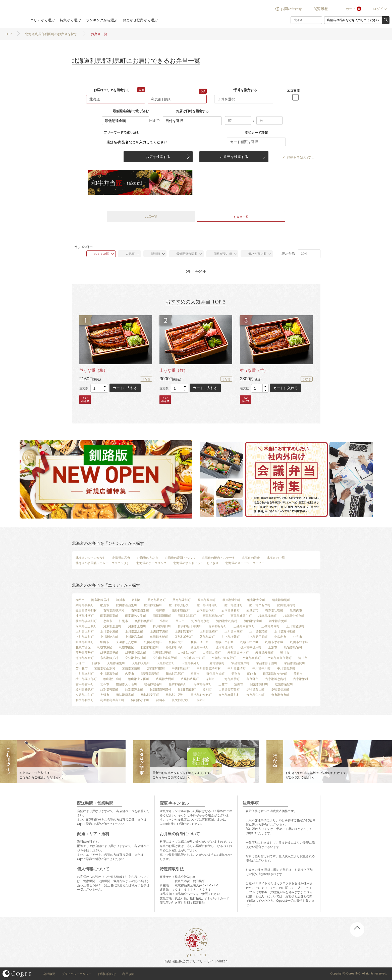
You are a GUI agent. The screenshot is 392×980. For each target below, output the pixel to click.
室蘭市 (239, 684)
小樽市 (164, 621)
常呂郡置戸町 (240, 663)
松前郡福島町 (178, 684)
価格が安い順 (220, 254)
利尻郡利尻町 (85, 700)
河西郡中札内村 (227, 621)
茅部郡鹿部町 (184, 637)
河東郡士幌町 (137, 626)
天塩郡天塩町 (141, 663)
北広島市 (280, 637)
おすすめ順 (99, 254)
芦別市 (136, 600)
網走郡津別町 (281, 600)
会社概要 (49, 974)
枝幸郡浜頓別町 (86, 621)
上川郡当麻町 (234, 632)
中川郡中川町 (261, 668)
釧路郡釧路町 (85, 642)
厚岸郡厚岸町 (206, 600)
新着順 (153, 254)
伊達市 (80, 663)
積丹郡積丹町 (85, 653)
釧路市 (105, 642)
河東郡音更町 (278, 621)
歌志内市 (296, 610)
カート (351, 9)
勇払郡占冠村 (175, 695)
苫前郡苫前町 (131, 668)
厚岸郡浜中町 (231, 600)
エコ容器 (293, 90)
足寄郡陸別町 (182, 600)
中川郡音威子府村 (209, 668)
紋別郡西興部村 (160, 690)
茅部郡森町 (207, 637)
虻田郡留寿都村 (86, 610)
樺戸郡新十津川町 (190, 626)
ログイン (380, 9)
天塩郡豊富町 (166, 663)
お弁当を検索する (234, 157)
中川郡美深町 (286, 668)
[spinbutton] (99, 388)
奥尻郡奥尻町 (144, 621)
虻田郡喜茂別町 (127, 605)
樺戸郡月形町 (218, 626)
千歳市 (96, 663)
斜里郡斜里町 (162, 653)
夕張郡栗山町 (255, 690)
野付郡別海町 (215, 674)
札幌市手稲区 (274, 642)
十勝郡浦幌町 (215, 663)
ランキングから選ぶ (102, 20)
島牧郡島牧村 (293, 647)
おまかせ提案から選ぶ (140, 20)
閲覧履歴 (321, 9)
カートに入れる (125, 388)
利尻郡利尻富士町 (112, 700)
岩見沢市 (252, 610)
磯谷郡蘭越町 (181, 610)
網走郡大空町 (256, 600)
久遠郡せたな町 (127, 642)
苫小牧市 (82, 668)
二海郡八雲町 (231, 679)
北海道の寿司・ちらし (180, 558)
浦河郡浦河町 (85, 616)
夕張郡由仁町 (85, 695)
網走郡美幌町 (85, 605)
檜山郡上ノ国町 (139, 679)
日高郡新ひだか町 (275, 674)
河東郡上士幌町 (86, 626)
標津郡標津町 (225, 647)
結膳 (13, 14)
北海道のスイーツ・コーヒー (245, 563)
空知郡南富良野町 (279, 658)
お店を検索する (158, 157)
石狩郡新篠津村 (114, 610)
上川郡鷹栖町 (209, 632)
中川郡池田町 (181, 668)
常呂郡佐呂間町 (295, 663)
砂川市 (285, 653)
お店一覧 (151, 217)
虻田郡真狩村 (286, 605)
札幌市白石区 (225, 642)
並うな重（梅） (93, 370)
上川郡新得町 (184, 632)
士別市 (273, 647)
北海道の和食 (121, 558)
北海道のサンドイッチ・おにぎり (196, 563)
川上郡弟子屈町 (257, 637)
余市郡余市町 (280, 695)
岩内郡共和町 (231, 610)
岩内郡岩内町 (206, 610)
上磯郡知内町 (270, 626)
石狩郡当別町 (140, 610)
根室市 (195, 674)
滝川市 (303, 658)
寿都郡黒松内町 (238, 653)
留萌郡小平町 (140, 700)
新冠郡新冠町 (150, 674)
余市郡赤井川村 (229, 695)
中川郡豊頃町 (237, 668)
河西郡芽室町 (253, 621)
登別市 (236, 674)
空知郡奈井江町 (194, 658)
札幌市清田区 (200, 642)
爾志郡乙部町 (175, 674)
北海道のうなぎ (148, 558)
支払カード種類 (256, 133)
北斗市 (105, 684)
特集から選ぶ (70, 20)
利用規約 (128, 974)
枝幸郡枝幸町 (267, 616)
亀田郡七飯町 (159, 637)
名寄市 (130, 674)
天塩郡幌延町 (191, 663)
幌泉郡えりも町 (127, 684)
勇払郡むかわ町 (201, 695)
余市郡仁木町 (255, 695)
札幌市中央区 (249, 642)
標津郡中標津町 (251, 647)
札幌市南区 (127, 647)
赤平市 (80, 600)
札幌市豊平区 (299, 642)
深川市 (210, 679)
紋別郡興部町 (109, 690)
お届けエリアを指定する (112, 90)
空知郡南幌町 (252, 658)
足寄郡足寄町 (157, 600)
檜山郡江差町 (112, 679)
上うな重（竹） (174, 370)
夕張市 (105, 695)
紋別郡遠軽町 (284, 684)
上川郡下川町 (159, 632)
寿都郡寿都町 (264, 653)
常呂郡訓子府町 (267, 663)
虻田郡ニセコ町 (260, 605)
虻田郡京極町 (153, 605)
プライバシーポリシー (77, 974)
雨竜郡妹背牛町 (241, 616)
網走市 (105, 605)
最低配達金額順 (184, 254)
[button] (105, 386)
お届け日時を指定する (192, 111)
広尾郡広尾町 (190, 679)
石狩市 (160, 610)
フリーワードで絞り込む (122, 132)
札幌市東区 (105, 647)
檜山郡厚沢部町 (86, 679)
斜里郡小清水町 (136, 653)
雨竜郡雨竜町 (109, 616)
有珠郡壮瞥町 (274, 610)
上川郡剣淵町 (109, 632)
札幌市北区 (176, 642)
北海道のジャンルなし (91, 558)
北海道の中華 (276, 558)
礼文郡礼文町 (181, 700)
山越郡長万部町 (229, 690)
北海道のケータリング (151, 563)
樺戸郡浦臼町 (162, 626)
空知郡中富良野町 (224, 658)
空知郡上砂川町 (136, 658)
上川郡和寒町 (134, 637)
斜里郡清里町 (109, 653)
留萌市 (160, 700)
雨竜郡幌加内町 (213, 616)
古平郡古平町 (85, 684)
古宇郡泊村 (301, 679)
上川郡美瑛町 (258, 632)
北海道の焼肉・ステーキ (218, 558)
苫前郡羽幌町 (156, 668)
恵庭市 (108, 621)
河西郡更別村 (200, 621)
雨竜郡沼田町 (162, 616)
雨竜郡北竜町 (187, 616)
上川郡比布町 (109, 637)
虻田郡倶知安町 (179, 605)
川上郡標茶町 (231, 637)
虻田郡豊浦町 (234, 605)
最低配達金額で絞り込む (131, 111)
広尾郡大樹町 (165, 679)
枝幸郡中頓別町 (294, 616)
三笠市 (223, 684)
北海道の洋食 (251, 558)
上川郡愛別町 (295, 626)
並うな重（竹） (254, 370)
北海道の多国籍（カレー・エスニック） (103, 563)
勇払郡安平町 (150, 695)
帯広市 (180, 621)
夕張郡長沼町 (280, 690)
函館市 (252, 674)
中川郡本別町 (85, 674)
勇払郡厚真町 (125, 695)
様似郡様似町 (150, 647)
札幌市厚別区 (153, 642)
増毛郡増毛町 (153, 684)
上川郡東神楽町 (285, 632)
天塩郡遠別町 (116, 663)
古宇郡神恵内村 (276, 679)
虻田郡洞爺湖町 (207, 605)
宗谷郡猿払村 (109, 658)
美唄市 (298, 674)
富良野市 (252, 679)
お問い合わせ (291, 9)
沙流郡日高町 (175, 647)
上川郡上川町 (85, 632)
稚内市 (201, 700)
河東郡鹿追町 (112, 626)
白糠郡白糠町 (212, 653)
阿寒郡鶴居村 (100, 600)
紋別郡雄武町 (85, 690)
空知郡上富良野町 (165, 658)
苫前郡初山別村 (105, 668)
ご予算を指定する (244, 90)
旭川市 (121, 600)
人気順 (127, 254)
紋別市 (207, 690)
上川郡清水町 (134, 632)
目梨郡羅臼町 (259, 684)
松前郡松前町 (203, 684)
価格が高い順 (255, 254)
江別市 (124, 621)
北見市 (298, 637)
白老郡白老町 (187, 653)
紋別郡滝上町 (134, 690)
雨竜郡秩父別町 (136, 616)
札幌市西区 (83, 647)
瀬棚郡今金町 (85, 658)
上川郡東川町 (85, 637)
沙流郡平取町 (200, 647)
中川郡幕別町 (109, 674)
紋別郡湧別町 (187, 690)
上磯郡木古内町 (244, 626)
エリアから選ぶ (42, 20)
